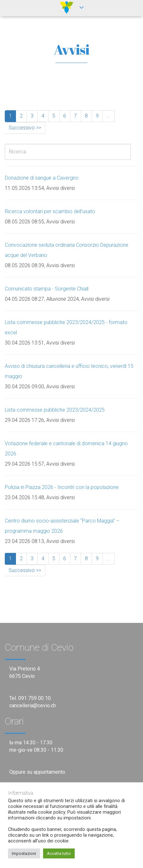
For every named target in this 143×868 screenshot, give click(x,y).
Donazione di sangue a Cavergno (42, 178)
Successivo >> (25, 128)
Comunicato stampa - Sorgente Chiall (47, 289)
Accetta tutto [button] (59, 853)
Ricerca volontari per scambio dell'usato (50, 211)
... (109, 116)
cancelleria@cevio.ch (33, 705)
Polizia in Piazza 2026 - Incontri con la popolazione (62, 487)
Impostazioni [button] (24, 853)
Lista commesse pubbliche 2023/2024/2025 (55, 410)
